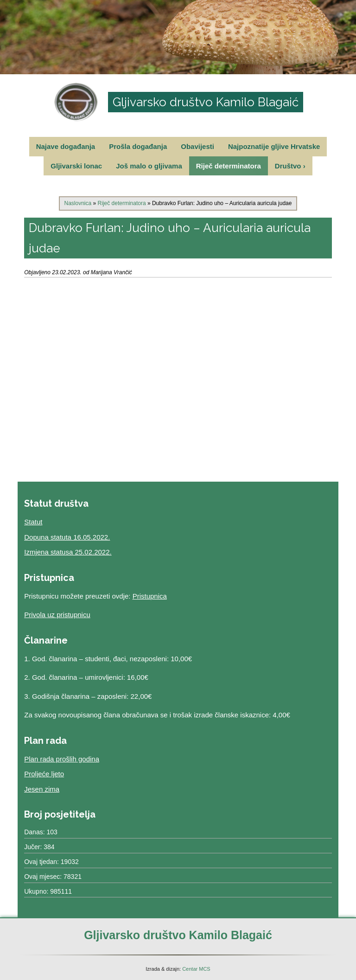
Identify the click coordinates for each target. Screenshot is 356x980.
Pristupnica (150, 596)
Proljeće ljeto (44, 774)
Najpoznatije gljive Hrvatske (274, 146)
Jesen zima (42, 789)
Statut (33, 522)
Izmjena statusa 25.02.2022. (68, 552)
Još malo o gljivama (149, 166)
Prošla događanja (138, 146)
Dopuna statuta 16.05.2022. (67, 537)
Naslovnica (78, 203)
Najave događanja (66, 146)
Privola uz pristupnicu (57, 615)
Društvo (290, 166)
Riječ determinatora (229, 166)
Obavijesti (197, 146)
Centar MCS (196, 969)
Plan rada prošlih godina (62, 759)
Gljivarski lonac (76, 166)
